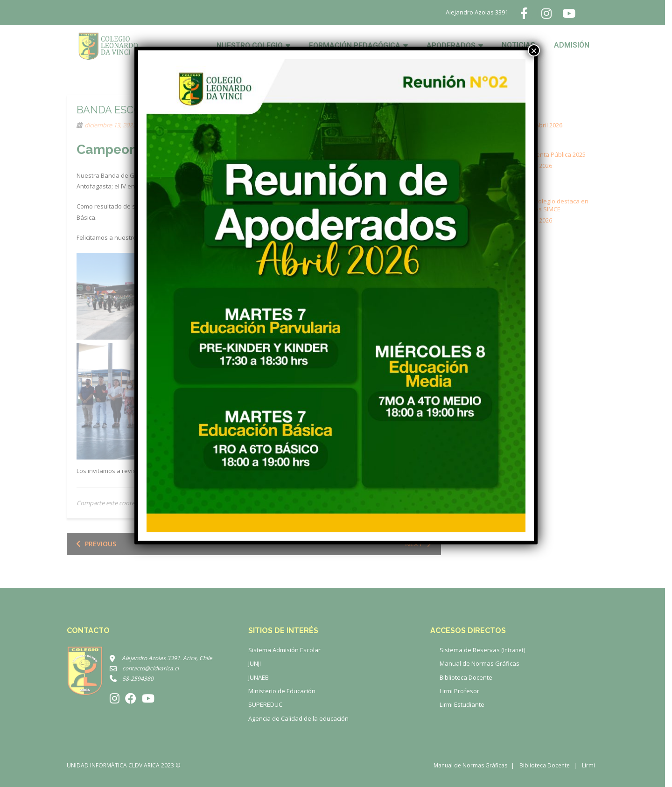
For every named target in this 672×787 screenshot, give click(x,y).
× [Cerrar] (534, 50)
